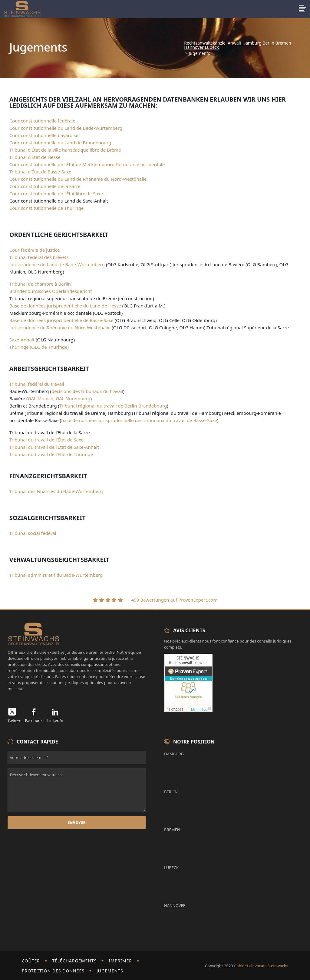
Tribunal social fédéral (33, 533)
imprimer (121, 961)
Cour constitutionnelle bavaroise (44, 135)
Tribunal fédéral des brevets (39, 257)
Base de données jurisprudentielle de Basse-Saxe (61, 320)
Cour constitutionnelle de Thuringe (47, 208)
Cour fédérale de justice (35, 250)
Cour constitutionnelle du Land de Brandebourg (60, 143)
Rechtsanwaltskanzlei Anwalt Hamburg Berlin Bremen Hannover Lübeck (237, 45)
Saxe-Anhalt (22, 340)
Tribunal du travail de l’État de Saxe (46, 440)
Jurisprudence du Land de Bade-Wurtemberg (57, 264)
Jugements (110, 971)
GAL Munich (41, 398)
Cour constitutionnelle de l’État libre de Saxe (56, 193)
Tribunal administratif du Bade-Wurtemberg (56, 575)
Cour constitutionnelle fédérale (42, 121)
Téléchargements (74, 961)
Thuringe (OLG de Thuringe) (39, 347)
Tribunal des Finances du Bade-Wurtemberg (56, 491)
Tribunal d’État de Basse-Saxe (40, 172)
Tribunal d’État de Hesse (35, 157)
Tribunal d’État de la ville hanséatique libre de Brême (65, 150)
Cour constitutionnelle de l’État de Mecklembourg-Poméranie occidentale (87, 164)
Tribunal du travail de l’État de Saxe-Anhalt (54, 447)
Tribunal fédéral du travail (37, 384)
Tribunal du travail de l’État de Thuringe (51, 454)
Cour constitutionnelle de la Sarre (45, 186)
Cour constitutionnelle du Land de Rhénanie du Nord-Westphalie (78, 179)
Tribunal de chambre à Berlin (40, 284)
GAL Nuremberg (73, 398)
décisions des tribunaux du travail (87, 391)
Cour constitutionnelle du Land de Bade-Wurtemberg (66, 128)
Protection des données (53, 971)
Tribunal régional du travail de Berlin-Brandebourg (113, 406)
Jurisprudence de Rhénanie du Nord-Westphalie (60, 327)
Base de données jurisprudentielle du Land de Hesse (65, 306)
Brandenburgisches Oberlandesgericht (51, 291)
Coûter (31, 961)
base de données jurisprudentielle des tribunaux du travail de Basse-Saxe (139, 420)
